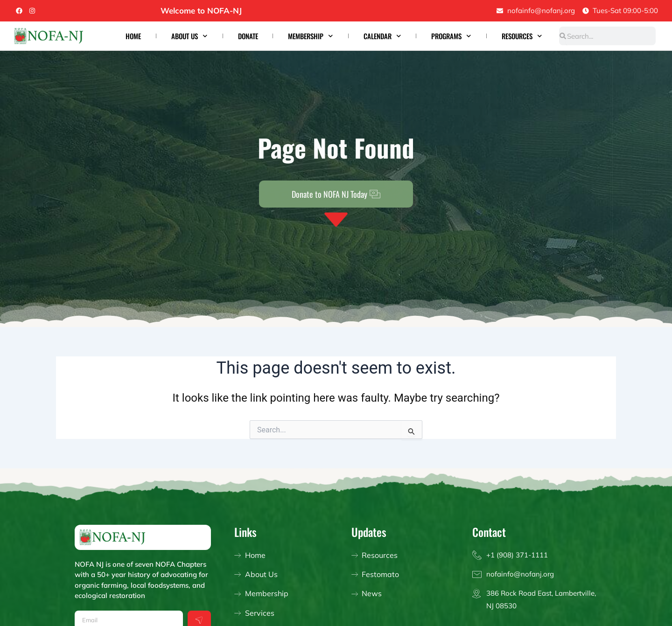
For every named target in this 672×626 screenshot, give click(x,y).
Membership (311, 36)
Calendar (382, 36)
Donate (248, 36)
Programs (451, 36)
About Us (189, 36)
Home (133, 36)
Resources (522, 36)
